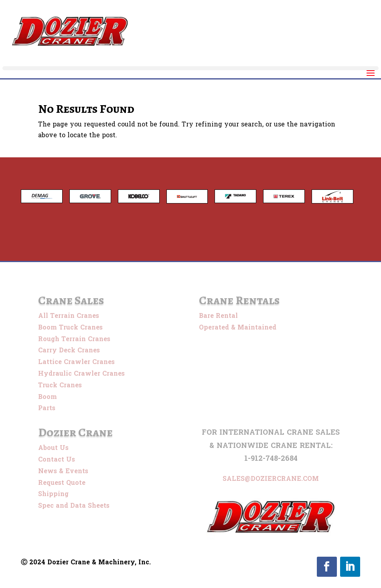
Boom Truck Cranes (70, 327)
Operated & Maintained (238, 327)
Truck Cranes (60, 385)
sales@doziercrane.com (271, 479)
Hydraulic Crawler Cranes (81, 373)
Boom (48, 397)
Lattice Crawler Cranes (76, 362)
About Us (53, 448)
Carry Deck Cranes (69, 350)
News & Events (63, 471)
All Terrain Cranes (69, 316)
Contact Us (57, 459)
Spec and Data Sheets (74, 506)
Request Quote (62, 483)
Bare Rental (218, 316)
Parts (47, 408)
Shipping (53, 494)
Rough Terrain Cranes (74, 339)
